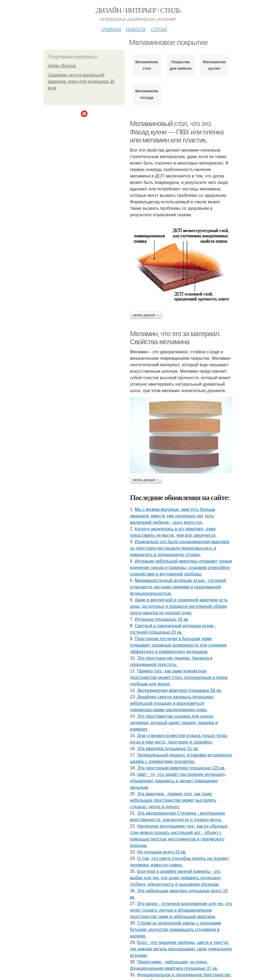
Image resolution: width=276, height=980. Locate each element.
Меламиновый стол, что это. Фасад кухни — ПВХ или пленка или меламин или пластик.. (177, 132)
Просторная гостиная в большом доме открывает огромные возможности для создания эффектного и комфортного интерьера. (178, 645)
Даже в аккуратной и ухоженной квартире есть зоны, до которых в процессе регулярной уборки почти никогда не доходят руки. (179, 606)
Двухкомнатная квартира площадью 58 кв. (180, 690)
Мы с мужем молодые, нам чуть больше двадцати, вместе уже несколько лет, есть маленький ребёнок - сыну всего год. (173, 516)
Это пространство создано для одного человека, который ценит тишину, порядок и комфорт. (174, 723)
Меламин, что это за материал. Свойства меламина (175, 338)
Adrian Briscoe (62, 66)
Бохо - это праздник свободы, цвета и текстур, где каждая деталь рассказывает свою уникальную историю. (181, 949)
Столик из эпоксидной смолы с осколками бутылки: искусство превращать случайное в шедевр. (175, 930)
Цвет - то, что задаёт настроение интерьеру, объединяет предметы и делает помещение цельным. (178, 781)
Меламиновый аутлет (214, 65)
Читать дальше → (146, 315)
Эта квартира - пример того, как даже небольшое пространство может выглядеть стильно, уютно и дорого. (173, 800)
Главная (111, 29)
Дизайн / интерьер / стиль (138, 10)
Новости (136, 29)
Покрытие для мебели (181, 65)
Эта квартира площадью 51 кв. (168, 749)
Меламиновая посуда (147, 94)
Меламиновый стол (147, 65)
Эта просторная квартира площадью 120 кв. (181, 768)
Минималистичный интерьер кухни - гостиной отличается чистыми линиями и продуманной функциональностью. (178, 587)
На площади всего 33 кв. (162, 852)
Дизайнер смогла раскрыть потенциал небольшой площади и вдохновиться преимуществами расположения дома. (172, 703)
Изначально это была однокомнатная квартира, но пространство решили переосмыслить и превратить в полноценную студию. (180, 548)
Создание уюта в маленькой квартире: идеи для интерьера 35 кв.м (81, 81)
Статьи (159, 29)
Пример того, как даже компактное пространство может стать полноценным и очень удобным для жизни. (179, 677)
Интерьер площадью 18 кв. (162, 619)
